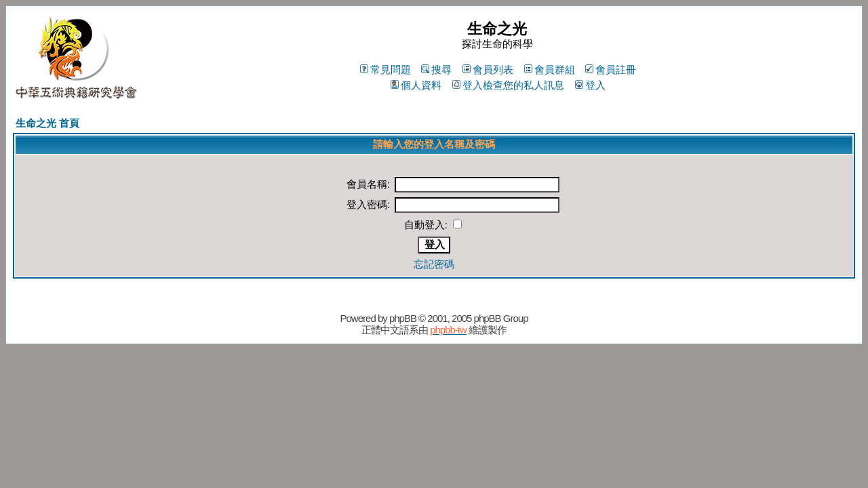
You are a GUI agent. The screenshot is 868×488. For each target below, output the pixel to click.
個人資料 (416, 85)
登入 (590, 85)
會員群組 (550, 69)
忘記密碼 (434, 264)
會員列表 (488, 69)
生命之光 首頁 (47, 123)
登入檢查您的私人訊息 (508, 85)
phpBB (403, 318)
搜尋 (436, 69)
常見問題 (386, 69)
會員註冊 (611, 69)
